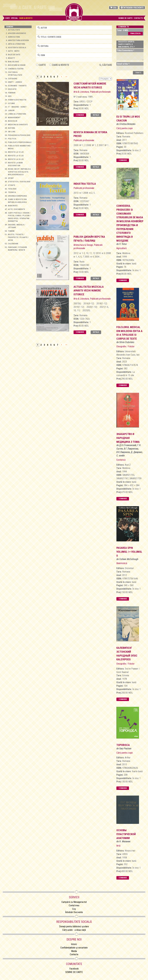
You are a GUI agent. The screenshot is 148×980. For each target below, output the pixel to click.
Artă (118, 846)
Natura (11, 128)
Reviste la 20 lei (16, 159)
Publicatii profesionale (20, 142)
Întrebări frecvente (132, 8)
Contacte (138, 18)
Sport (11, 178)
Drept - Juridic (15, 82)
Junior (11, 110)
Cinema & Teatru (16, 69)
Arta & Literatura (16, 44)
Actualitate (14, 30)
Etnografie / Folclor (125, 346)
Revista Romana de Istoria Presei (90, 134)
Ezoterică (121, 460)
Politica (12, 139)
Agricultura (14, 37)
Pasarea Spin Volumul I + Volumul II (129, 552)
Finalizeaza (135, 33)
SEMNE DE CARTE (125, 18)
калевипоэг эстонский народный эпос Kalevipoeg (127, 654)
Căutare (106, 65)
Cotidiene (13, 79)
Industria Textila (85, 184)
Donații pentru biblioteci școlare (74, 926)
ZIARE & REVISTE (59, 65)
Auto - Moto (14, 51)
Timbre (11, 231)
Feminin (12, 93)
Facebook (74, 969)
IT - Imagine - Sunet (17, 107)
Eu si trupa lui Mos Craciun (128, 119)
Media (74, 951)
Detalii (96, 115)
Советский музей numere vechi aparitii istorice (90, 86)
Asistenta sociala (17, 48)
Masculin (13, 121)
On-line (12, 132)
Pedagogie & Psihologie (19, 135)
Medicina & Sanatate (18, 125)
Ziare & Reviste (26, 18)
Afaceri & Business (17, 33)
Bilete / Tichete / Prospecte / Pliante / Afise (18, 237)
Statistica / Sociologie (19, 182)
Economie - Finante (17, 86)
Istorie (11, 103)
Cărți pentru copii (124, 128)
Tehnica (12, 192)
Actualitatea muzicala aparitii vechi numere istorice (89, 291)
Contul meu (74, 905)
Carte (41, 65)
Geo (10, 96)
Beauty (11, 58)
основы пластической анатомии (126, 834)
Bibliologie (13, 62)
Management (14, 117)
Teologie (12, 189)
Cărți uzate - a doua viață (74, 930)
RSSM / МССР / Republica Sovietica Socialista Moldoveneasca (19, 172)
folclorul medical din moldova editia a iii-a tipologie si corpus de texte (129, 333)
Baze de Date (14, 55)
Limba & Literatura (17, 114)
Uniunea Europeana (17, 196)
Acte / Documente (16, 209)
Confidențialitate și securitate (74, 948)
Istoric (74, 944)
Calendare (13, 244)
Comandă (80, 115)
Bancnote (13, 206)
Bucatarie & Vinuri (17, 65)
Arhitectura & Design (18, 40)
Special (14, 18)
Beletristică (122, 563)
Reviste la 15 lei (16, 156)
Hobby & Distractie (17, 100)
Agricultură (121, 248)
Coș (113, 8)
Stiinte (12, 185)
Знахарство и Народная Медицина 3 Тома (128, 438)
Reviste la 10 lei (16, 152)
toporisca (123, 745)
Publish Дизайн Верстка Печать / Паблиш (89, 239)
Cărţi (7, 18)
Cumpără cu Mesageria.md (74, 902)
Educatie (12, 89)
